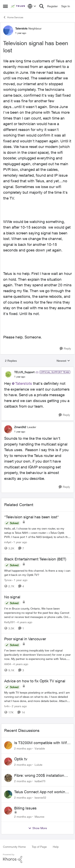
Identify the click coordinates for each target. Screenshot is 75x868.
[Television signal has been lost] (20, 377)
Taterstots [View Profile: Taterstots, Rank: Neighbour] (21, 28)
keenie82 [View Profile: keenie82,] (40, 797)
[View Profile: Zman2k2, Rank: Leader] (8, 429)
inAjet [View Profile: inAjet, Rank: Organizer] (8, 542)
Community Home (14, 847)
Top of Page (39, 847)
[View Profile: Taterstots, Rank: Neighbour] (8, 30)
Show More (38, 828)
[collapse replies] (37, 369)
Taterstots (24, 383)
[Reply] (65, 349)
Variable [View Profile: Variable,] (40, 748)
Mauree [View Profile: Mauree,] (39, 817)
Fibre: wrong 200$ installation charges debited (39, 776)
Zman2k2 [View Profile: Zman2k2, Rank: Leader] (20, 427)
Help (56, 847)
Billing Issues (25, 808)
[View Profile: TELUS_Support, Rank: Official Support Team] (8, 374)
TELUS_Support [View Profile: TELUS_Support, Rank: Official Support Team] (24, 372)
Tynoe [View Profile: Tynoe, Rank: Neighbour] (8, 580)
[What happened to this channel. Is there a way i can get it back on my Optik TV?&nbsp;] (37, 573)
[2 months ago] (23, 748)
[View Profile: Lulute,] (8, 762)
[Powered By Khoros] (37, 858)
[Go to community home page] (18, 6)
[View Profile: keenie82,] (8, 794)
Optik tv (21, 759)
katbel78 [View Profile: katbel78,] (40, 781)
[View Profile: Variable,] (8, 745)
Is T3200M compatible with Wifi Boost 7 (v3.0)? (41, 743)
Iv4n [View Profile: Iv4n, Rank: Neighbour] (7, 706)
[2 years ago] (19, 706)
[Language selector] (32, 6)
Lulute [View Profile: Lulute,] (38, 765)
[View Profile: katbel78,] (8, 778)
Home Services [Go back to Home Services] (13, 17)
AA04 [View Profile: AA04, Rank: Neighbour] (8, 664)
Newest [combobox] (63, 361)
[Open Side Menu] (5, 6)
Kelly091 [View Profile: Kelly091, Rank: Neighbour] (10, 622)
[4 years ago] (24, 622)
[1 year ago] (19, 542)
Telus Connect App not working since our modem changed (41, 792)
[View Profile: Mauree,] (8, 811)
